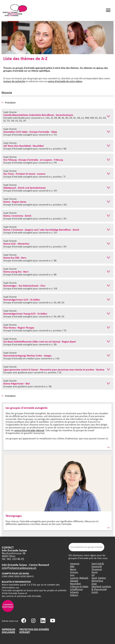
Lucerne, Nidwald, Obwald (79, 579)
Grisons (74, 572)
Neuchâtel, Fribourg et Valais (79, 585)
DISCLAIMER (8, 632)
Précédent (9, 102)
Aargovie (75, 563)
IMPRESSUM (9, 629)
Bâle (72, 566)
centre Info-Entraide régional (29, 430)
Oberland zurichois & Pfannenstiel (101, 588)
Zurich (95, 592)
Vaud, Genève (99, 578)
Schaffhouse (76, 589)
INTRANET (25, 632)
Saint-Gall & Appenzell (98, 565)
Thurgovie (97, 569)
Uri (93, 575)
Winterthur (97, 581)
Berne (73, 569)
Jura (72, 575)
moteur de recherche (14, 81)
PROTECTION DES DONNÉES (34, 629)
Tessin (95, 572)
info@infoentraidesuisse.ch (19, 568)
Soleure (74, 595)
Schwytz (74, 592)
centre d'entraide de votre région (65, 81)
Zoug (94, 583)
